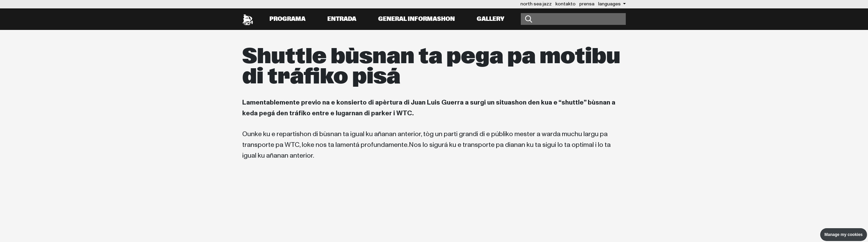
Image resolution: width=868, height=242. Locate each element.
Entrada (342, 19)
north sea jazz (536, 4)
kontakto (566, 4)
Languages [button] (610, 4)
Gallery (491, 19)
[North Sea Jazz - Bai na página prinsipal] (248, 19)
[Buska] (573, 19)
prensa (587, 4)
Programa (287, 19)
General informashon (417, 19)
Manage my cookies (844, 235)
